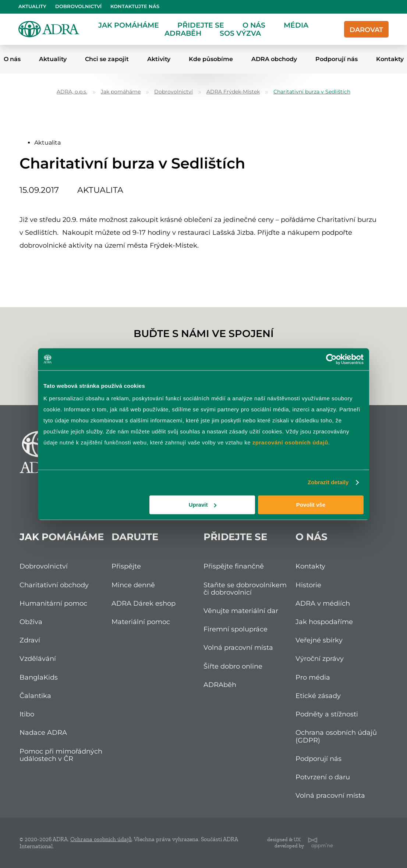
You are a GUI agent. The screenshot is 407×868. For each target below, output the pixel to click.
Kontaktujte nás (135, 6)
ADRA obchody (274, 59)
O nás (254, 25)
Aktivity (159, 59)
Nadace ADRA (43, 732)
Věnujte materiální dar (241, 611)
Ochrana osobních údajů (101, 839)
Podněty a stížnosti (327, 714)
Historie (308, 585)
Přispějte (126, 566)
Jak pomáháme (129, 25)
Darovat (366, 30)
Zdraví (30, 640)
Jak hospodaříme (324, 622)
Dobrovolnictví (78, 6)
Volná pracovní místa (238, 647)
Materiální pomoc (141, 622)
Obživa (31, 622)
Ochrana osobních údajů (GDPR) (336, 736)
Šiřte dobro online (233, 666)
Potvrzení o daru (323, 777)
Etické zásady (318, 696)
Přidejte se (201, 25)
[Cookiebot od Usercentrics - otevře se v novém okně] (331, 359)
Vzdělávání (38, 658)
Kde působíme (211, 59)
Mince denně (133, 585)
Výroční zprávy (320, 658)
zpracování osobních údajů (290, 442)
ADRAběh (183, 33)
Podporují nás (337, 59)
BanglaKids (39, 677)
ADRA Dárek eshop (144, 603)
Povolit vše (311, 505)
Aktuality (32, 6)
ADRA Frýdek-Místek (233, 92)
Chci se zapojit (107, 59)
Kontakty (310, 566)
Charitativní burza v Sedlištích (312, 92)
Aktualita (47, 143)
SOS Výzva (240, 33)
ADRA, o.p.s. (72, 92)
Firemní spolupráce (236, 629)
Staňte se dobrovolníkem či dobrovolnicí (245, 589)
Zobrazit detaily (328, 482)
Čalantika (35, 696)
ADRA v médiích (323, 603)
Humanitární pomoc (53, 603)
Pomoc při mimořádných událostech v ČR (61, 755)
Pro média (313, 677)
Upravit (203, 505)
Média (296, 25)
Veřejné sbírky (319, 640)
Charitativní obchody (54, 585)
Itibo (27, 714)
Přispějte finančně (234, 566)
